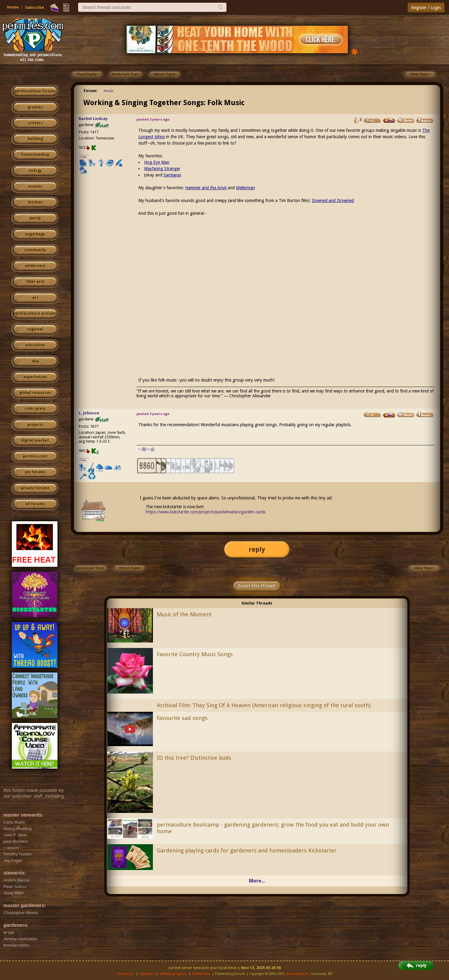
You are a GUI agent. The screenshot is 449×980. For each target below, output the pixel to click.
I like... (84, 157)
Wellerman (245, 188)
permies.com (35, 456)
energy (35, 171)
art (35, 298)
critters (35, 123)
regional (35, 329)
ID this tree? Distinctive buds (194, 758)
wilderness (35, 266)
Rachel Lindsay (93, 119)
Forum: (91, 91)
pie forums (35, 472)
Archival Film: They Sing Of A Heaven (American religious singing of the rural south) (264, 705)
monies (35, 187)
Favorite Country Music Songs (195, 654)
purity (35, 218)
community (35, 250)
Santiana (172, 175)
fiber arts (35, 282)
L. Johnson (89, 413)
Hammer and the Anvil (206, 188)
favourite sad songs (182, 718)
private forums (35, 488)
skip (35, 361)
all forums (35, 504)
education (35, 345)
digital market (35, 440)
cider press (35, 409)
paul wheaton (297, 974)
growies (35, 107)
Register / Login (426, 8)
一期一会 (146, 449)
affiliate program (173, 974)
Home (13, 7)
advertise (147, 974)
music (109, 91)
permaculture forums (35, 91)
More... (257, 881)
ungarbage (35, 234)
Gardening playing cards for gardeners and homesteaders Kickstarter (247, 850)
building (35, 139)
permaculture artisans (35, 314)
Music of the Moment (184, 614)
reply (257, 549)
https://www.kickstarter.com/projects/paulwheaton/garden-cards (206, 512)
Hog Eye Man (157, 162)
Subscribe (35, 7)
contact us (126, 974)
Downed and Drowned (333, 200)
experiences (35, 377)
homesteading (35, 155)
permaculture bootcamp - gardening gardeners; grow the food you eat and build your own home (273, 828)
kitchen (35, 202)
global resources (35, 393)
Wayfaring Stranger (162, 169)
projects (35, 425)
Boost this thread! (257, 586)
